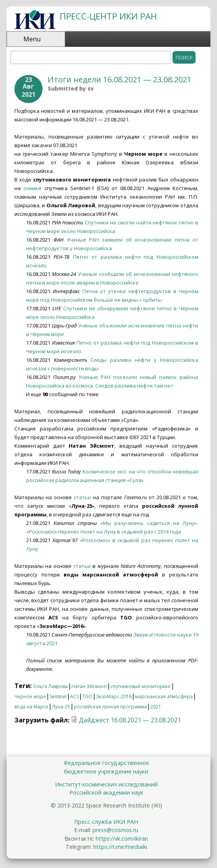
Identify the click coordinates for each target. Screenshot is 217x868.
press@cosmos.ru (115, 830)
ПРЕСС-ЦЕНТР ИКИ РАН (108, 16)
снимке (32, 188)
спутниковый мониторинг (141, 686)
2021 (156, 707)
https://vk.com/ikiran (122, 839)
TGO (87, 696)
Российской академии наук (106, 792)
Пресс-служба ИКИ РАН (106, 822)
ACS (75, 696)
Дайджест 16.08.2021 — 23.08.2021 (130, 720)
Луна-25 (61, 707)
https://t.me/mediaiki (120, 847)
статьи (82, 497)
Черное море (30, 696)
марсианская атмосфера (164, 696)
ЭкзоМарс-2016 (114, 696)
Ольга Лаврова (51, 686)
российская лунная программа (110, 707)
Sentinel (58, 696)
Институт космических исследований (106, 784)
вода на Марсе (31, 707)
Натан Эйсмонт (89, 686)
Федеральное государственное (106, 763)
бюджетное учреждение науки (106, 771)
